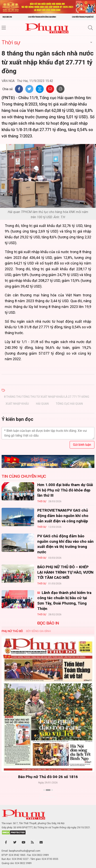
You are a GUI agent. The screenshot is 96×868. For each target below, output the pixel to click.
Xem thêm (48, 797)
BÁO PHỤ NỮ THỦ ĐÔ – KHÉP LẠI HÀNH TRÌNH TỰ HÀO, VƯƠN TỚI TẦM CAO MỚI (65, 572)
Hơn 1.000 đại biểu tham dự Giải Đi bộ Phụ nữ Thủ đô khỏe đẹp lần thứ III (65, 490)
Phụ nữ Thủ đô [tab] (12, 631)
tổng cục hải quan (69, 404)
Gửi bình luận (82, 445)
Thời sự (11, 42)
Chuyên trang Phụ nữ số (83, 17)
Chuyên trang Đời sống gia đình (42, 17)
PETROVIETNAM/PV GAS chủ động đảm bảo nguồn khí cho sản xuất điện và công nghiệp (63, 516)
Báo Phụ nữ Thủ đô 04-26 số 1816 (48, 777)
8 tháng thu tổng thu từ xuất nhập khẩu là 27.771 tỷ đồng (47, 397)
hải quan (42, 404)
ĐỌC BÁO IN (48, 623)
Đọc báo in (7, 17)
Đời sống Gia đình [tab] (38, 631)
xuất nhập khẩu (17, 404)
